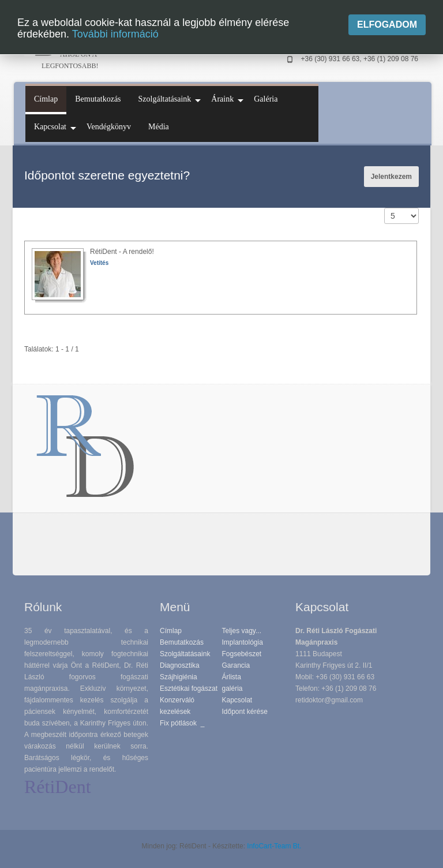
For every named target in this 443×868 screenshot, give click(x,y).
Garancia (236, 665)
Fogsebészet (242, 654)
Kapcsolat (237, 700)
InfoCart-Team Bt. (274, 846)
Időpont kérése (245, 712)
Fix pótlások (178, 723)
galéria (232, 689)
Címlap (171, 631)
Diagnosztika (180, 665)
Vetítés (99, 263)
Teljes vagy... (242, 631)
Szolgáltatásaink (185, 654)
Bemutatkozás (182, 642)
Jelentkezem (391, 177)
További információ (115, 34)
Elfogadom (387, 25)
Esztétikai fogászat (189, 689)
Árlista (232, 677)
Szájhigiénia (179, 677)
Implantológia (243, 642)
